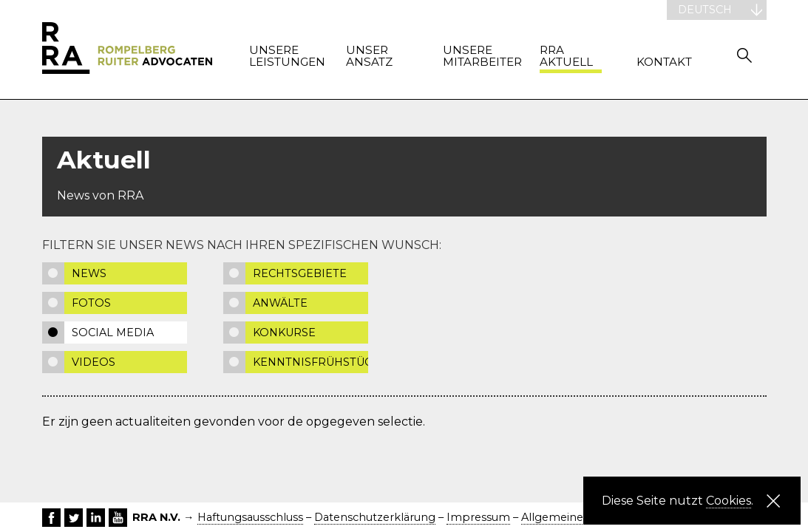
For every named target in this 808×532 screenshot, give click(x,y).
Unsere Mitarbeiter (474, 57)
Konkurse (284, 332)
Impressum (478, 517)
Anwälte (280, 303)
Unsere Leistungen (280, 57)
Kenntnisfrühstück (310, 362)
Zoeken (744, 55)
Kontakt (664, 62)
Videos (94, 362)
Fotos (91, 303)
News (89, 273)
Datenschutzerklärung (375, 517)
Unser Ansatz (369, 57)
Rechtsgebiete (300, 273)
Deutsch (705, 10)
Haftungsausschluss (250, 517)
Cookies (729, 501)
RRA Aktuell (566, 57)
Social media (113, 332)
